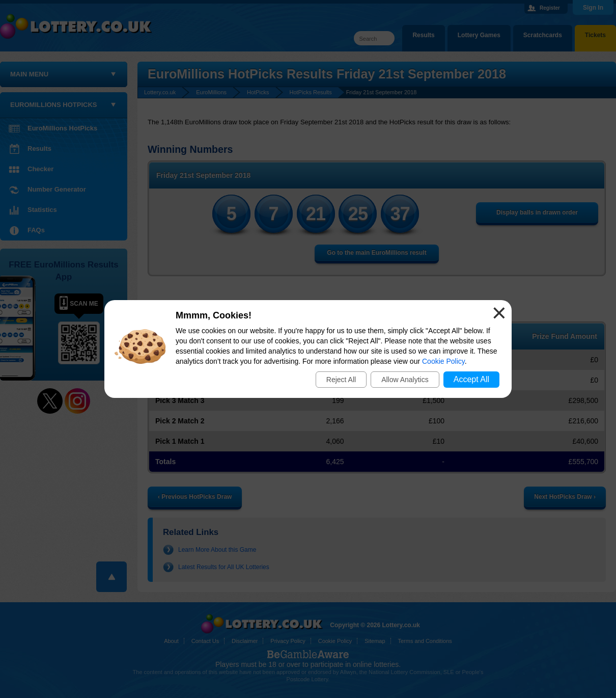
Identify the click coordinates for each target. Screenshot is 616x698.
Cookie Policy (443, 361)
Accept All (471, 379)
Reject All (341, 380)
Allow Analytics (405, 380)
